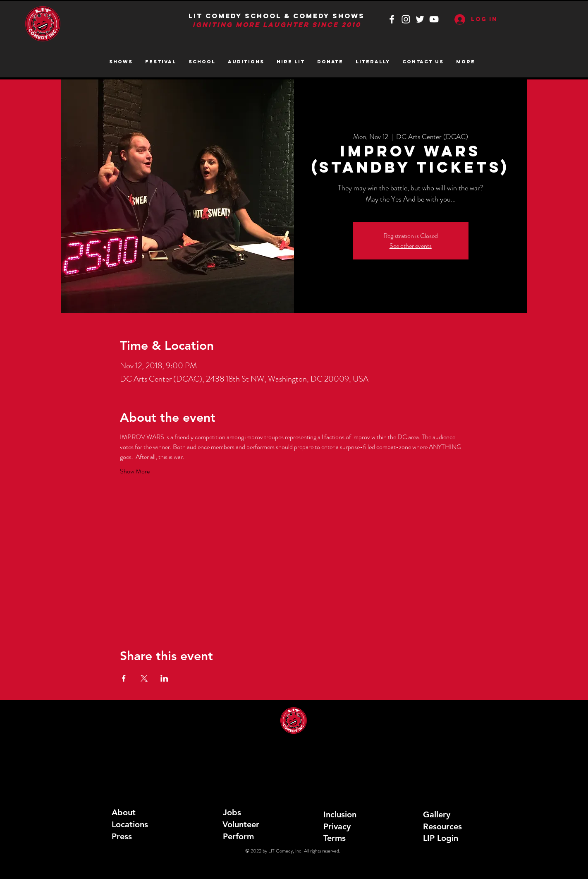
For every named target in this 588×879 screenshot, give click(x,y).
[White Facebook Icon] (392, 19)
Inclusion (340, 814)
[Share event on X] (144, 678)
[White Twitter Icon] (420, 19)
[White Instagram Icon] (406, 19)
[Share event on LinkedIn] (164, 678)
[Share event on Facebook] (124, 678)
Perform (238, 836)
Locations (130, 824)
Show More (135, 471)
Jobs (232, 812)
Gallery (437, 814)
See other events (411, 246)
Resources (442, 826)
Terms (335, 838)
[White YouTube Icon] (434, 19)
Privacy (337, 826)
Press (122, 836)
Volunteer (241, 824)
